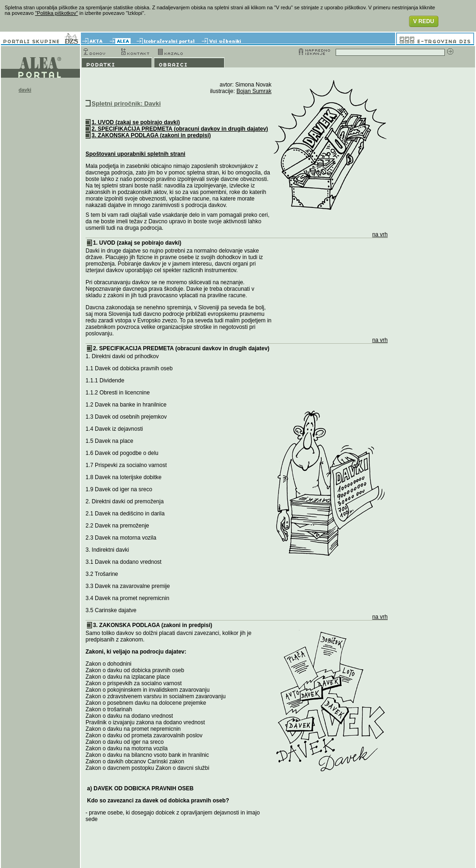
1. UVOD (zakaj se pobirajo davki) (136, 122)
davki (25, 90)
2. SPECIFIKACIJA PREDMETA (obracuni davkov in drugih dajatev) (180, 129)
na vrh (380, 234)
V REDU (424, 21)
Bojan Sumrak (254, 91)
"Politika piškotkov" (56, 13)
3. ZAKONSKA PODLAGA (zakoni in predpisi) (151, 135)
